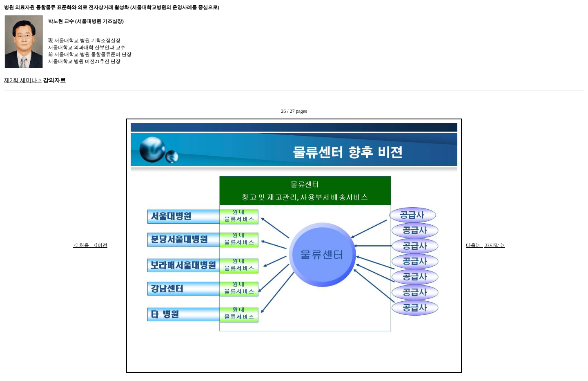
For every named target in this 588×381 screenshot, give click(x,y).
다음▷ (474, 245)
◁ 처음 (82, 245)
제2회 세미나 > (23, 80)
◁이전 (99, 245)
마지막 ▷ (495, 245)
